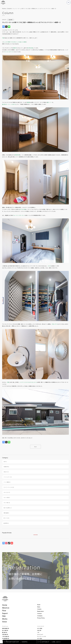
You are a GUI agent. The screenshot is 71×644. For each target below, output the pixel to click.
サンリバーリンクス (42, 636)
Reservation (40, 611)
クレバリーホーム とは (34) (9, 487)
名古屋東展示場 (6, 638)
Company (40, 616)
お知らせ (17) (6, 472)
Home (4, 9)
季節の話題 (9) (6, 513)
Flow (4, 610)
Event (39, 605)
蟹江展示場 (5, 632)
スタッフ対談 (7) (7, 497)
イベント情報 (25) (7, 482)
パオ (38, 632)
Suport (5, 613)
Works (5, 619)
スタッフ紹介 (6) (7, 503)
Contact (39, 614)
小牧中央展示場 (6, 636)
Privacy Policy (41, 618)
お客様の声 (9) (6, 467)
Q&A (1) (5, 462)
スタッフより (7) (7, 492)
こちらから (16, 44)
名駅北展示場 (5, 634)
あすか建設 (40, 628)
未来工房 (39, 630)
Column (9, 9)
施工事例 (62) (6, 523)
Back (35, 447)
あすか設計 (40, 638)
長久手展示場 (5, 630)
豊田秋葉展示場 (6, 628)
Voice (4, 622)
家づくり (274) (6, 518)
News (39, 607)
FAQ (4, 616)
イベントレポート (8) (8, 477)
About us (6, 608)
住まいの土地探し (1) (8, 508)
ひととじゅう (40, 634)
